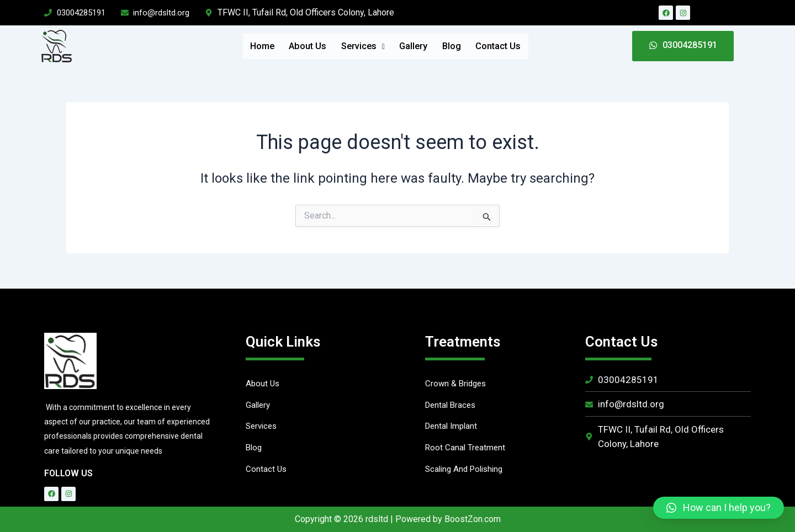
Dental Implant (453, 428)
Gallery (420, 46)
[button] (719, 508)
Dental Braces (452, 406)
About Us (287, 46)
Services (356, 46)
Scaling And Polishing (467, 472)
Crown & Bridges (457, 384)
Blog (471, 46)
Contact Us (531, 46)
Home (227, 46)
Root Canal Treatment (466, 450)
